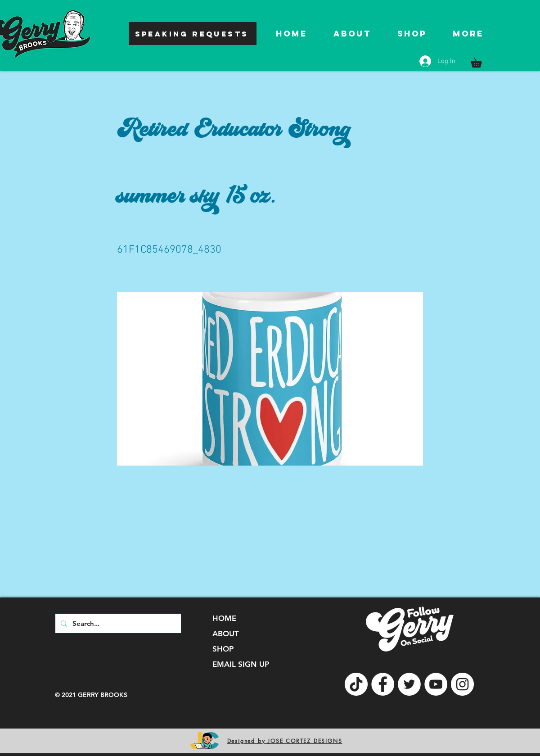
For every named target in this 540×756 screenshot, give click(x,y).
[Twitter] (409, 684)
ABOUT (226, 634)
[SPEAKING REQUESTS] (193, 34)
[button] (481, 61)
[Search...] (117, 623)
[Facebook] (383, 684)
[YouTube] (436, 684)
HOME (224, 618)
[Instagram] (462, 684)
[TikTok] (356, 684)
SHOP (223, 649)
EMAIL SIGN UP (241, 664)
